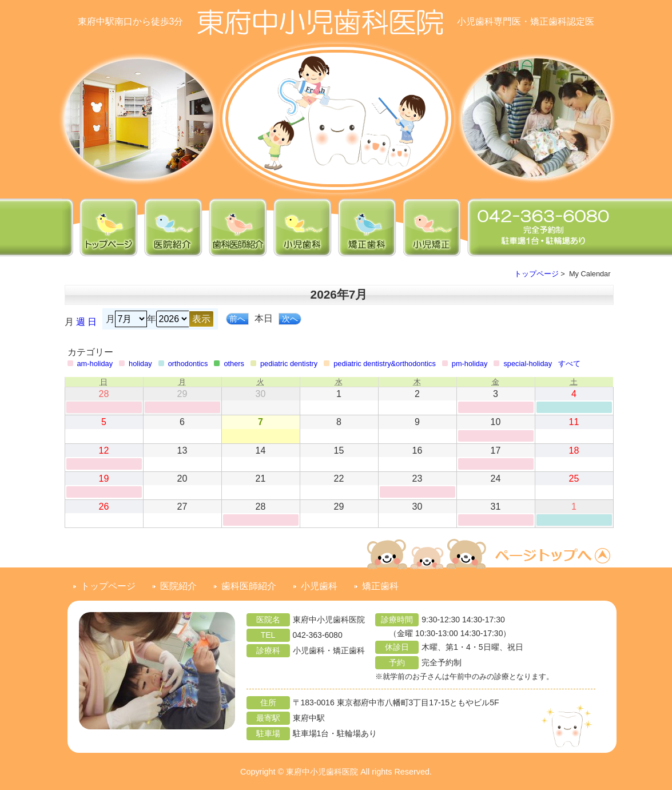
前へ (237, 319)
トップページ (536, 274)
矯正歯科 (380, 586)
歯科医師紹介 (249, 586)
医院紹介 (178, 586)
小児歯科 (319, 586)
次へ (290, 319)
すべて (569, 364)
